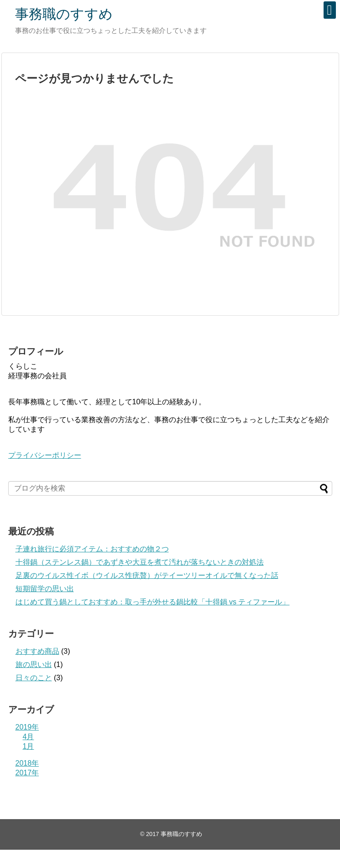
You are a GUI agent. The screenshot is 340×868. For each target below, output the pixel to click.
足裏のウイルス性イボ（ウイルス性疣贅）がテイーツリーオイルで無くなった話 (147, 575)
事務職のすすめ (64, 14)
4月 (29, 737)
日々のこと (34, 678)
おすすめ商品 (37, 651)
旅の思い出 (34, 664)
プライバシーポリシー (45, 455)
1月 (29, 746)
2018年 (27, 763)
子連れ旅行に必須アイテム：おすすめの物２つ (92, 549)
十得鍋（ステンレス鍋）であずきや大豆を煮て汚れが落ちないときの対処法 (140, 562)
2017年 (27, 773)
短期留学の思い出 (45, 589)
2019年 (27, 727)
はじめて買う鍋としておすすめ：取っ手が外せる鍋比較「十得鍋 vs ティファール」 (153, 602)
